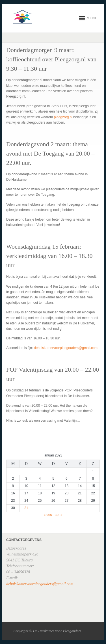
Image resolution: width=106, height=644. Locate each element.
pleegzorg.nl (63, 117)
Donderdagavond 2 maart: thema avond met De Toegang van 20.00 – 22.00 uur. (50, 153)
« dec (48, 515)
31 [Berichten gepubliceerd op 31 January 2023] (26, 508)
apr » (59, 515)
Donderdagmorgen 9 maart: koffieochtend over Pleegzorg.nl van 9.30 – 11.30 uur (51, 59)
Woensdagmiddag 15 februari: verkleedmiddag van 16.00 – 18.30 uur (49, 256)
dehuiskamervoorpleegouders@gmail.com (66, 348)
